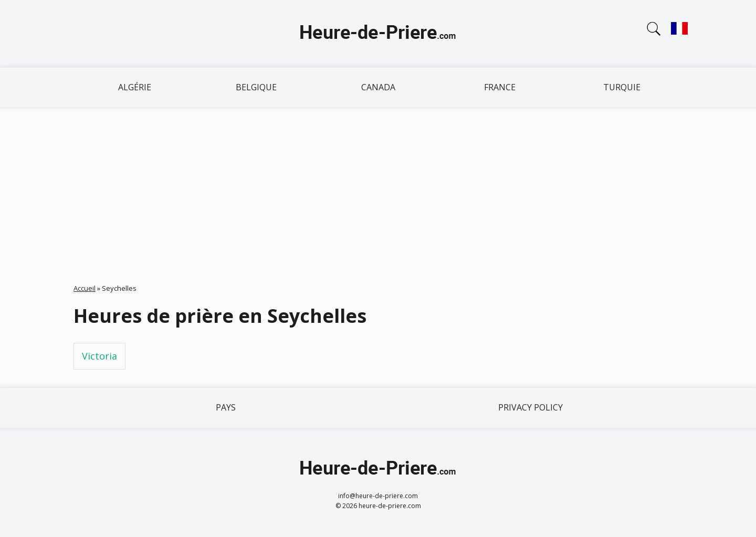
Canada (378, 87)
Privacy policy (531, 407)
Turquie (622, 87)
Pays (226, 407)
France (500, 87)
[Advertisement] (378, 186)
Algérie (135, 87)
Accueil (85, 288)
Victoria (99, 356)
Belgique (256, 87)
